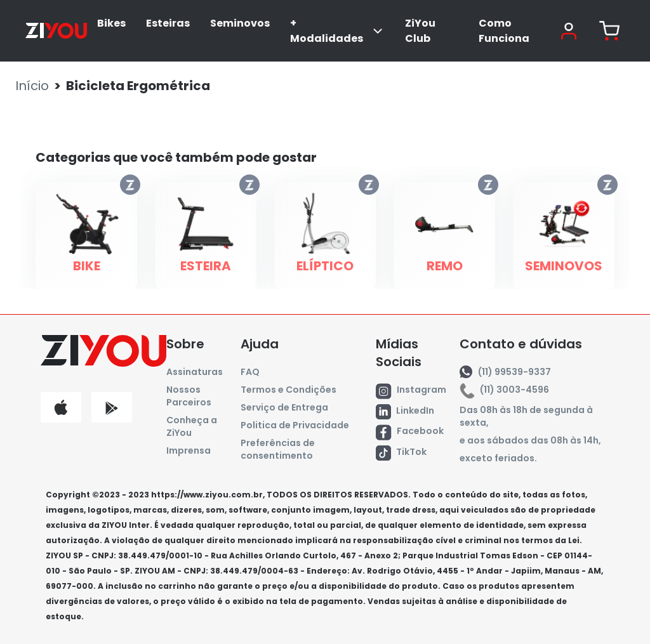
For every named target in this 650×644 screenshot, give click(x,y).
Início (32, 86)
